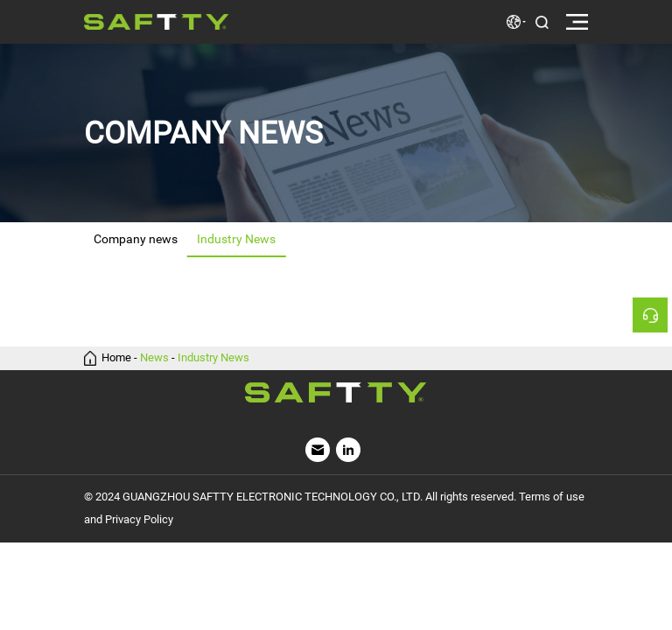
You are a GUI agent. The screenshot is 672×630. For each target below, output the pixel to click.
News (154, 358)
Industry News (213, 358)
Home (116, 358)
